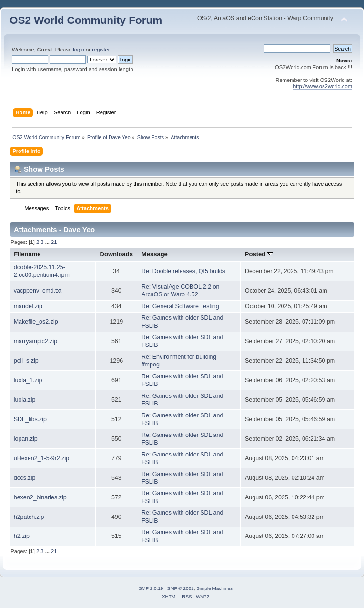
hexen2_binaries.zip (40, 497)
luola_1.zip (28, 380)
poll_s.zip (26, 361)
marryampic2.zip (35, 341)
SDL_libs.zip (30, 419)
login (79, 50)
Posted (259, 254)
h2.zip (22, 536)
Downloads (117, 254)
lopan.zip (26, 439)
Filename (27, 254)
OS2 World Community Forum (86, 20)
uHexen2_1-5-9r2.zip (41, 458)
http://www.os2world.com (323, 86)
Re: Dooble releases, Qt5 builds (183, 271)
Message (155, 254)
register (101, 50)
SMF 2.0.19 (151, 588)
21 (54, 242)
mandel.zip (28, 306)
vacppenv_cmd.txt (38, 291)
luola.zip (25, 400)
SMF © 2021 (181, 588)
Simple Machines (214, 588)
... (48, 242)
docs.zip (25, 478)
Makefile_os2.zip (36, 322)
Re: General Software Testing (180, 306)
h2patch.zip (29, 517)
